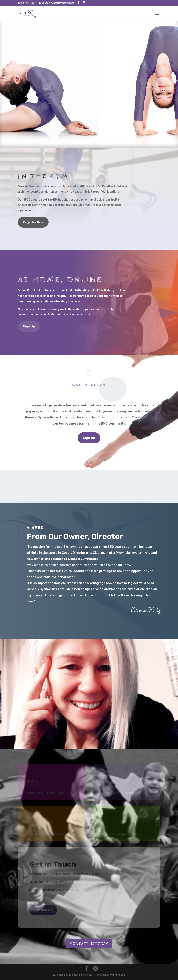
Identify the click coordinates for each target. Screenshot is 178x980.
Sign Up (29, 326)
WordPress (118, 975)
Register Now (33, 222)
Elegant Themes (80, 975)
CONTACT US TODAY (89, 944)
